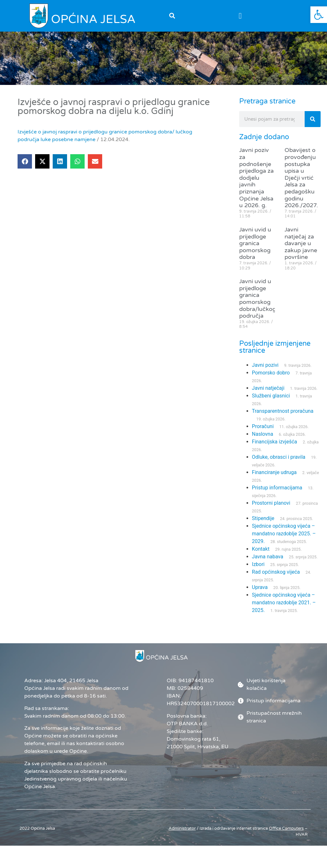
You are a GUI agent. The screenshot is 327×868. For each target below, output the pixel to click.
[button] (172, 16)
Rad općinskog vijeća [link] (276, 578)
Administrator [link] (182, 834)
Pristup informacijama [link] (277, 494)
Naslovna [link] (263, 440)
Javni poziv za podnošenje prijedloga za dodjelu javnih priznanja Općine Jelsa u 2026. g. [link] (256, 184)
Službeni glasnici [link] (271, 402)
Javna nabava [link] (268, 563)
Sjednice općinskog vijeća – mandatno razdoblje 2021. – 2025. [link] (284, 609)
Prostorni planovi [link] (271, 509)
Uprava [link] (260, 593)
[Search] (313, 125)
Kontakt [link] (261, 555)
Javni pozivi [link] (265, 371)
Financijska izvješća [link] (274, 448)
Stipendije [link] (263, 524)
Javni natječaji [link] (268, 394)
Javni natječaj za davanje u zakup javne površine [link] (301, 249)
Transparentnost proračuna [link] (283, 417)
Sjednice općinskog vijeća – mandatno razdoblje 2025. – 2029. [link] (284, 540)
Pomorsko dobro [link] (271, 379)
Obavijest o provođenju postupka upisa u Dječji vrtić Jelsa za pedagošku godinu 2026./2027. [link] (301, 184)
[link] (319, 15)
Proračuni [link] (263, 432)
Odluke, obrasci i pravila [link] (279, 463)
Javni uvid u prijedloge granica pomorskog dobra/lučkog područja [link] (258, 305)
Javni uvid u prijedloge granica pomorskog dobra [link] (255, 249)
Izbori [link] (258, 570)
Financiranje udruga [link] (274, 478)
